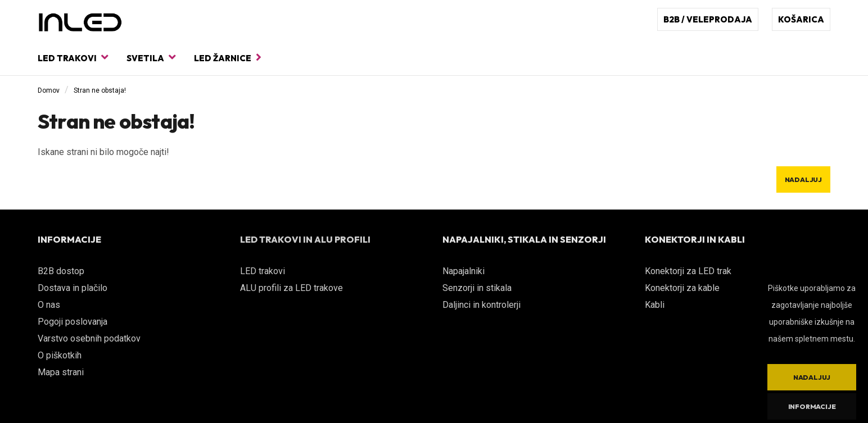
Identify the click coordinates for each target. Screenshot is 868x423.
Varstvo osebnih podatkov (89, 338)
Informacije (812, 406)
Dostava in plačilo (73, 288)
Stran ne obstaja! (100, 90)
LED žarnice (228, 58)
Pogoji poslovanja (73, 322)
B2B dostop (61, 271)
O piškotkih (60, 355)
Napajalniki (464, 271)
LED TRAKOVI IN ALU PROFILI (305, 239)
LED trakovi (73, 58)
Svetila (151, 58)
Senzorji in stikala (477, 288)
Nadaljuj (803, 179)
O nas (49, 305)
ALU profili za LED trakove (291, 288)
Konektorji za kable (682, 288)
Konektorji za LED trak (688, 271)
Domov (49, 90)
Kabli (655, 305)
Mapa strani (61, 372)
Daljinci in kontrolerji (482, 305)
